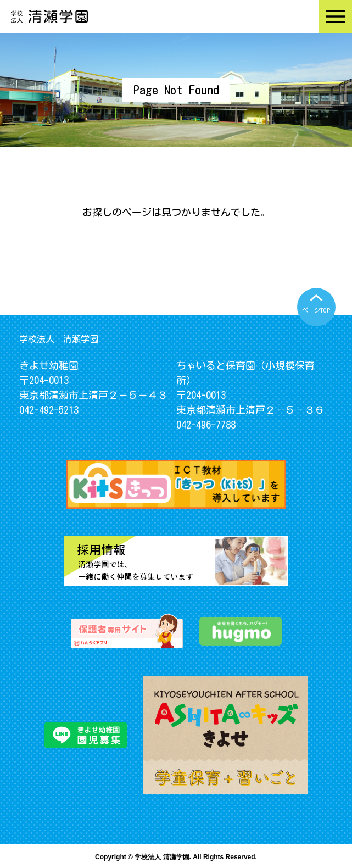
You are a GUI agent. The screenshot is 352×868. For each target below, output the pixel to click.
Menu (336, 16)
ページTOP (316, 310)
